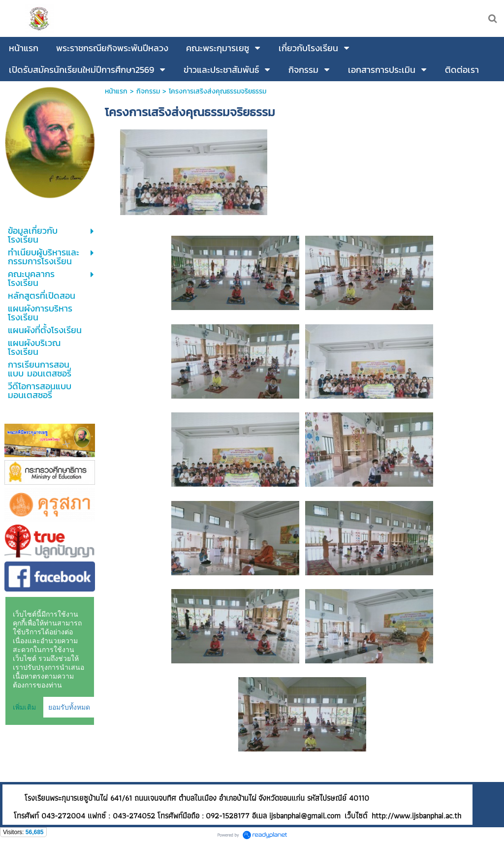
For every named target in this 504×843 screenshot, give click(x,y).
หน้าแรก (116, 91)
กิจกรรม (148, 91)
